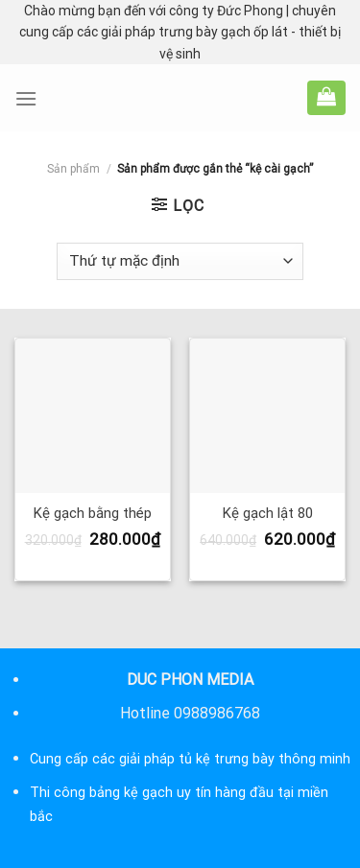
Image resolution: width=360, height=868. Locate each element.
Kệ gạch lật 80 (268, 513)
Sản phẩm (73, 169)
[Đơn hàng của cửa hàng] (180, 261)
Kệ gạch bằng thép (93, 513)
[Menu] (26, 98)
